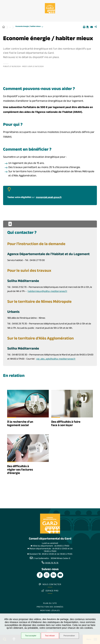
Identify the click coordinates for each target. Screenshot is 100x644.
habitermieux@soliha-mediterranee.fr (47, 292)
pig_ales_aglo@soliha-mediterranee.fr (56, 359)
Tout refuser (50, 636)
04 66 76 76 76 (52, 563)
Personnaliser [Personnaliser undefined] (69, 636)
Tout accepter (31, 636)
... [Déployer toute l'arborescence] (10, 27)
